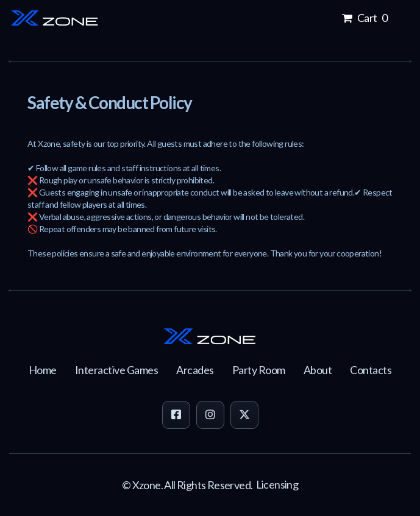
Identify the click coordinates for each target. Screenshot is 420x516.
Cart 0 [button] (364, 18)
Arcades (195, 370)
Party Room (259, 370)
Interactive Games (117, 370)
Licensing (277, 485)
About (318, 370)
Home (43, 370)
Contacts (371, 370)
